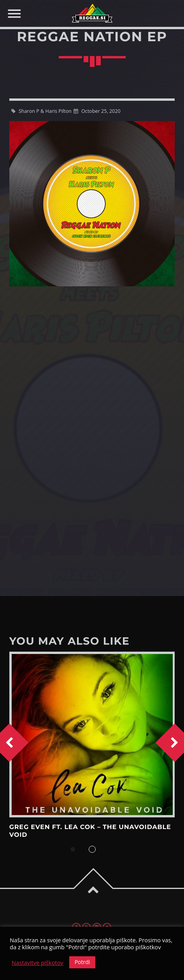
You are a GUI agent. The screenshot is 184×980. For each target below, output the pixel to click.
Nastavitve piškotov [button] (38, 962)
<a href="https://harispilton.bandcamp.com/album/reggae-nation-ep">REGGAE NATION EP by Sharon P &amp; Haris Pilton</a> (92, 454)
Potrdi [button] (82, 962)
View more (92, 735)
